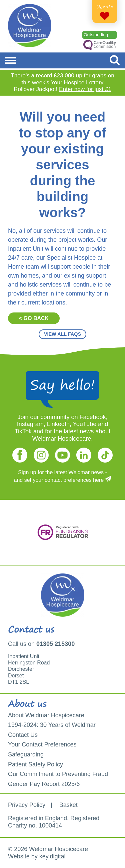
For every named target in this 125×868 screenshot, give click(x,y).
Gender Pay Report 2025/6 (44, 784)
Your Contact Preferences (42, 744)
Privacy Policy (27, 805)
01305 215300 (55, 644)
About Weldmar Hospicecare (46, 715)
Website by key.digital (37, 856)
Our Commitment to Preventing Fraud (58, 774)
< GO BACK (34, 318)
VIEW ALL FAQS (62, 334)
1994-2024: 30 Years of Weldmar (52, 725)
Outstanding (96, 35)
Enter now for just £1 (85, 89)
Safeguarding (26, 754)
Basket (68, 805)
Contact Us (23, 735)
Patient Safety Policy (35, 764)
